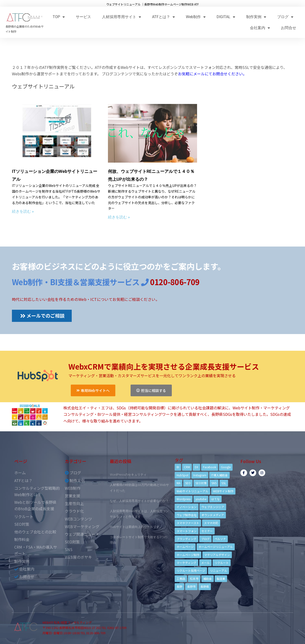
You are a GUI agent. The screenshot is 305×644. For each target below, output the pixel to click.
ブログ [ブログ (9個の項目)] (205, 539)
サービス (83, 17)
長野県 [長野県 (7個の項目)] (205, 586)
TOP (59, 17)
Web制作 (196, 17)
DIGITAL (226, 17)
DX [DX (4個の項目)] (196, 467)
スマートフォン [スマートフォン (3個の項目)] (187, 531)
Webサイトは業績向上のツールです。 (136, 527)
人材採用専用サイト (122, 17)
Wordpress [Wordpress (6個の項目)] (184, 499)
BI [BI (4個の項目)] (178, 467)
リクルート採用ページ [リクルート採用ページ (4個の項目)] (191, 570)
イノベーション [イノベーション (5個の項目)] (187, 507)
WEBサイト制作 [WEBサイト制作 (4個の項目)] (223, 491)
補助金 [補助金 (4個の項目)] (208, 579)
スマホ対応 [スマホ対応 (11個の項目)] (211, 523)
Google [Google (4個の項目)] (226, 467)
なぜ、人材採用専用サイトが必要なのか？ (139, 501)
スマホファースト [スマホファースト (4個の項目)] (188, 523)
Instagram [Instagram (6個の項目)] (200, 475)
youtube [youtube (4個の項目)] (201, 499)
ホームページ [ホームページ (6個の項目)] (185, 547)
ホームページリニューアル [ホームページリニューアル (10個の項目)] (216, 547)
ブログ (285, 17)
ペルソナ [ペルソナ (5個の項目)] (220, 539)
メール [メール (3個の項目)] (205, 563)
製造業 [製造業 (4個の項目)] (221, 579)
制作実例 (256, 17)
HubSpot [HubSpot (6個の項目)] (183, 475)
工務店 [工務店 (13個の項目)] (181, 579)
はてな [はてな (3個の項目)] (215, 499)
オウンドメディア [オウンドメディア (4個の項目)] (213, 515)
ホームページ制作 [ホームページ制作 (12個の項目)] (188, 555)
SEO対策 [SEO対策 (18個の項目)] (201, 483)
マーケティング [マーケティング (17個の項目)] (186, 563)
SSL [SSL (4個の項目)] (224, 483)
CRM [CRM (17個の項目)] (187, 467)
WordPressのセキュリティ (128, 475)
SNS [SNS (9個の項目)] (214, 483)
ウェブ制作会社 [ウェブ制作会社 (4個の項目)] (187, 515)
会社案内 (260, 28)
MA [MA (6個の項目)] (178, 483)
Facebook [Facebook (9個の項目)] (210, 467)
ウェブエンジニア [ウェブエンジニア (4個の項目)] (213, 507)
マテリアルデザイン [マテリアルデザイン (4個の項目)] (217, 555)
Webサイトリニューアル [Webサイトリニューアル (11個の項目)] (192, 491)
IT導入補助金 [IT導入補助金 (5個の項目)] (219, 475)
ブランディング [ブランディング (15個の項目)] (186, 539)
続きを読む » (23, 211)
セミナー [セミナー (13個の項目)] (207, 531)
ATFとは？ (163, 17)
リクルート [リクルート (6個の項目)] (222, 563)
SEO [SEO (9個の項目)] (188, 483)
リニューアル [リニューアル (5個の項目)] (219, 570)
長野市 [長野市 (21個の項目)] (191, 586)
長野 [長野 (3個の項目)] (179, 586)
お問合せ (289, 28)
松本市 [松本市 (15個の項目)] (194, 579)
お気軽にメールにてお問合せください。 (212, 74)
